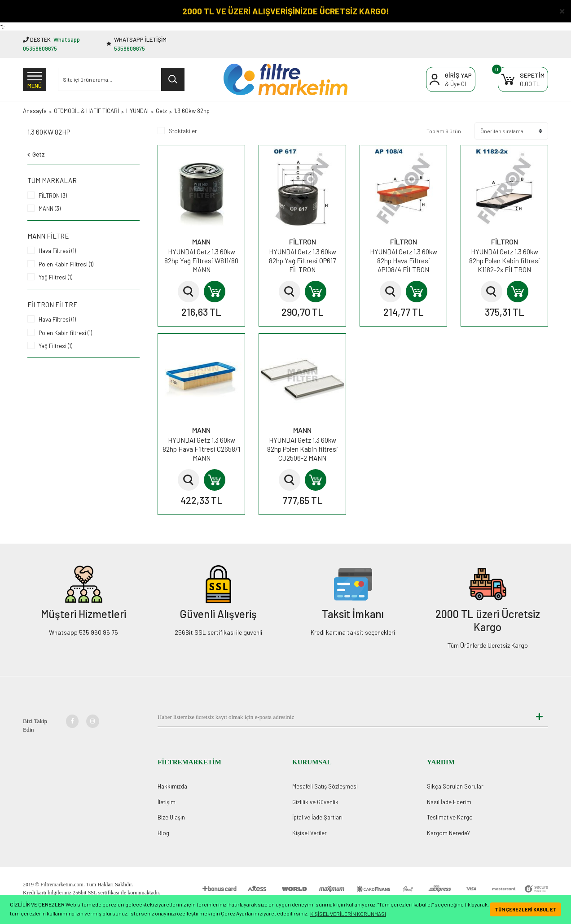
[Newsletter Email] (344, 717)
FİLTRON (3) (53, 196)
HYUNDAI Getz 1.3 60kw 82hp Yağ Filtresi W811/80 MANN (201, 261)
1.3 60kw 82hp (192, 111)
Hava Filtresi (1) (57, 251)
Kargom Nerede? (448, 833)
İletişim (167, 802)
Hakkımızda (172, 786)
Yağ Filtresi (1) (55, 277)
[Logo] (285, 79)
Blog (163, 833)
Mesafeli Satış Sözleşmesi (325, 786)
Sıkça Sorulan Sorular (455, 786)
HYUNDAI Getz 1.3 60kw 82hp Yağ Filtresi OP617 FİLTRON (303, 261)
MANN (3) (50, 209)
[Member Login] (451, 80)
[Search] (121, 79)
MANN (201, 242)
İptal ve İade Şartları (317, 817)
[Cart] (523, 80)
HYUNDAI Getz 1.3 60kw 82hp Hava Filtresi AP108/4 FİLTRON (404, 261)
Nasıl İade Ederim (449, 802)
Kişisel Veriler (310, 833)
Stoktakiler (183, 131)
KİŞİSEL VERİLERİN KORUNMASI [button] (348, 914)
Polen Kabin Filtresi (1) (66, 264)
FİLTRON (303, 242)
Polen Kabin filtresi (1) (65, 333)
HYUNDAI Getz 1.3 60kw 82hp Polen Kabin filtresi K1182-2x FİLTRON (505, 261)
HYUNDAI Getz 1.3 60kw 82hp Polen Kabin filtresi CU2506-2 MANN (303, 449)
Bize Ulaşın (171, 817)
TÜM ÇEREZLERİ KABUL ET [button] (526, 909)
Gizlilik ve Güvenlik (315, 802)
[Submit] (539, 717)
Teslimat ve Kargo (450, 817)
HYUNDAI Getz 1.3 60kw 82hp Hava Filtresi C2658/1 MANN (201, 449)
